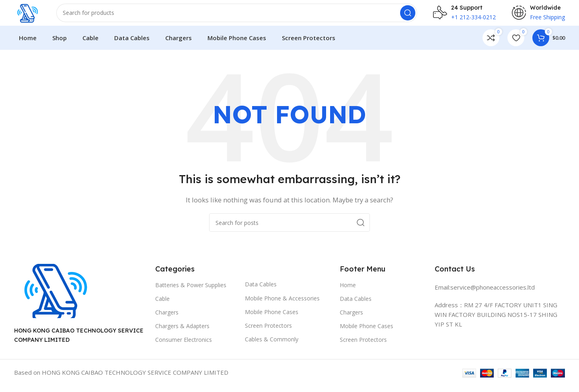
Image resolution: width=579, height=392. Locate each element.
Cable (162, 305)
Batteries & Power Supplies (191, 291)
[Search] (240, 16)
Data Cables (261, 291)
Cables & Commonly (272, 346)
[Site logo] (31, 15)
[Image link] (54, 297)
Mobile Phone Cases (272, 318)
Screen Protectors (268, 332)
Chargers (167, 319)
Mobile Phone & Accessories (282, 305)
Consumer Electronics (184, 346)
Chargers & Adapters (182, 332)
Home (348, 291)
